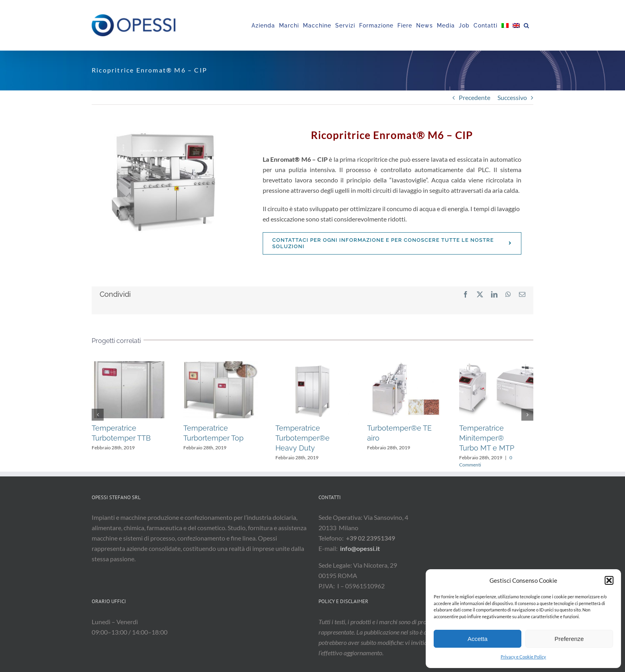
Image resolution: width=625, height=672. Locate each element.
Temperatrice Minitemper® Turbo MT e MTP (487, 438)
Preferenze (569, 639)
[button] (609, 580)
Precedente (475, 97)
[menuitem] (505, 25)
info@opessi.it (360, 548)
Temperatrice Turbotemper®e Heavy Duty (303, 438)
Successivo (512, 97)
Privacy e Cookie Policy (523, 657)
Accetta (478, 639)
